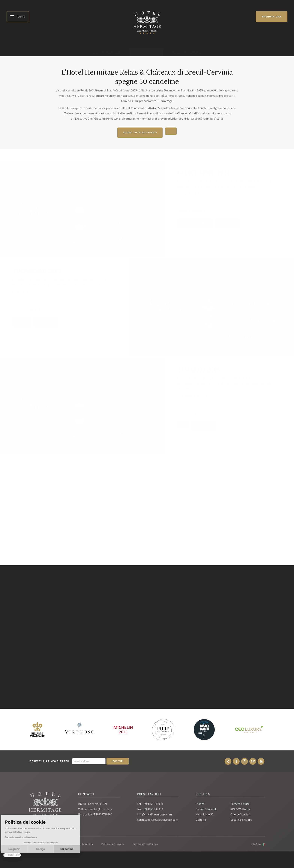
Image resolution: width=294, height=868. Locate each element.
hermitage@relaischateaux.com (157, 820)
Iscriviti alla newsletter (49, 762)
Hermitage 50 (205, 815)
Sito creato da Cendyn (145, 845)
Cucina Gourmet (206, 810)
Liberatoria (87, 845)
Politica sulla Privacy (113, 845)
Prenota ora (272, 17)
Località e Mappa (241, 820)
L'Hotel (201, 805)
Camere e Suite (240, 805)
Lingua (256, 845)
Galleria (201, 820)
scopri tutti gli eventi (139, 133)
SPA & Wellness (240, 810)
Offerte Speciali (240, 815)
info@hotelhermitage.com (154, 815)
